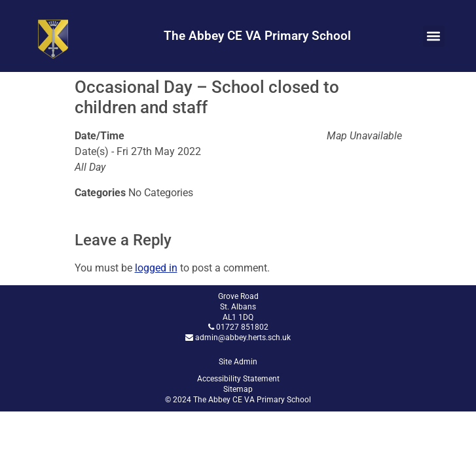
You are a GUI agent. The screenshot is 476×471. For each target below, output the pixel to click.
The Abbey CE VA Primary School (257, 36)
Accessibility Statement (238, 379)
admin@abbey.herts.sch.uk (243, 338)
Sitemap (238, 389)
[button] (434, 36)
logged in (156, 268)
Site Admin (238, 362)
